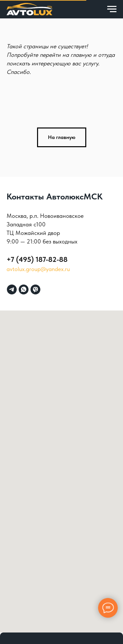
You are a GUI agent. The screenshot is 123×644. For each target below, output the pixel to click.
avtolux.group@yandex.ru (38, 269)
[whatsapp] (24, 289)
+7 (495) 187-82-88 (37, 259)
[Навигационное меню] (112, 9)
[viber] (35, 289)
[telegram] (12, 289)
